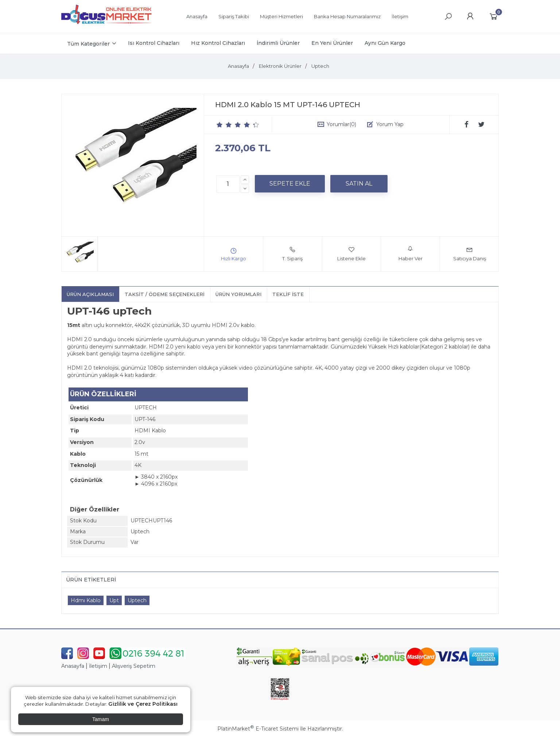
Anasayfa (73, 666)
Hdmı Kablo (86, 600)
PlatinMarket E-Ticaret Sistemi (258, 729)
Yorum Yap (390, 124)
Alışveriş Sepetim (134, 666)
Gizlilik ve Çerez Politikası (143, 704)
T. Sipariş (292, 254)
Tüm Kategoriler (88, 44)
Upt (114, 600)
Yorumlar (341, 124)
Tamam (101, 719)
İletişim (98, 666)
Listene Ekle (351, 254)
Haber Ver (411, 254)
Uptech (137, 600)
